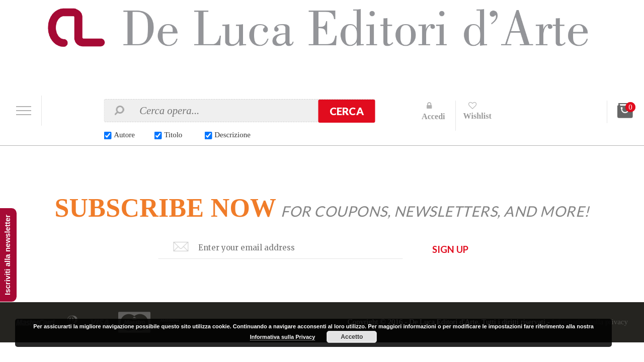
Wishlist (477, 116)
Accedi (433, 116)
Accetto (352, 337)
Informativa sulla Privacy (283, 337)
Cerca (347, 111)
